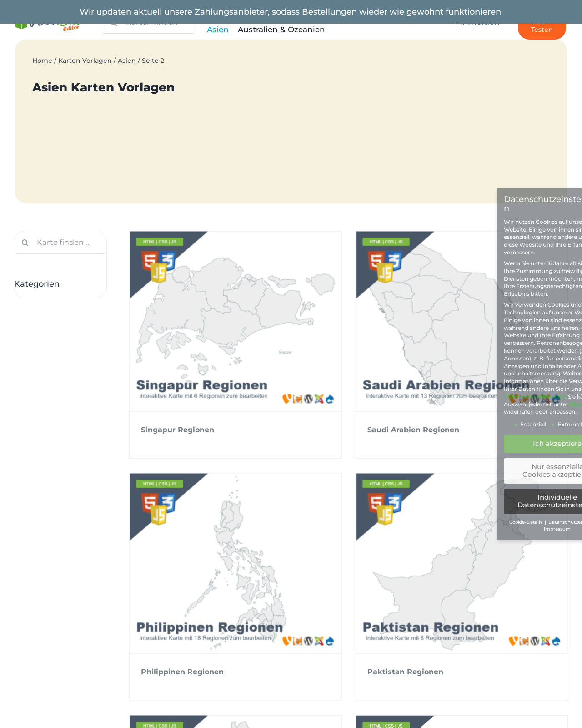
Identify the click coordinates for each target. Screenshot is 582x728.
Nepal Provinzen (178, 565)
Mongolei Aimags (356, 571)
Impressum (45, 624)
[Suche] (25, 243)
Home (42, 61)
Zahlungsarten (51, 647)
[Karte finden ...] (60, 243)
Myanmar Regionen (267, 571)
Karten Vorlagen (85, 61)
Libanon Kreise (528, 578)
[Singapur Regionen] (236, 321)
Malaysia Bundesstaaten (452, 578)
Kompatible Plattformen (349, 624)
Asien (127, 61)
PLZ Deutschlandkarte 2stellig (80, 687)
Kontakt (319, 647)
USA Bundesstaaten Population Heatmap (101, 710)
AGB (32, 602)
